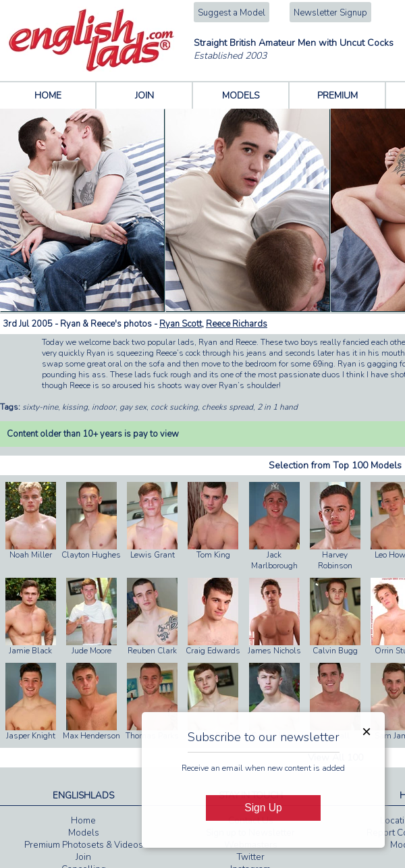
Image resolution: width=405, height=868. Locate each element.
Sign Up (263, 808)
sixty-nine (40, 407)
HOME (48, 96)
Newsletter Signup (330, 13)
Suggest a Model (232, 13)
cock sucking (174, 407)
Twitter (251, 857)
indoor (104, 407)
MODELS (241, 96)
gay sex (133, 407)
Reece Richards (237, 324)
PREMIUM (337, 96)
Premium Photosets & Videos (84, 845)
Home (83, 821)
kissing (75, 407)
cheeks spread (227, 407)
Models (84, 833)
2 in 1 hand (277, 407)
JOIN (144, 96)
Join (83, 857)
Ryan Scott (181, 324)
